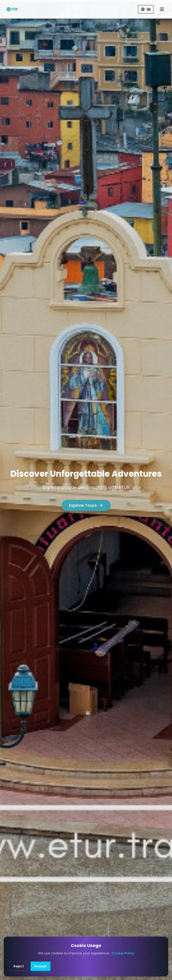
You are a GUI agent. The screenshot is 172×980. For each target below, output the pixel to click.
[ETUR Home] (12, 9)
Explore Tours (86, 505)
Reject (19, 972)
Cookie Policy (123, 959)
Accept (41, 972)
